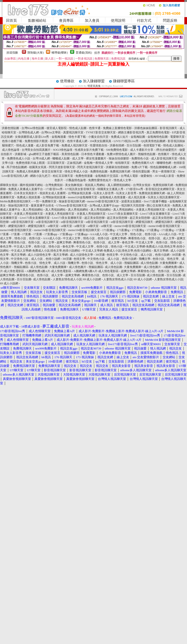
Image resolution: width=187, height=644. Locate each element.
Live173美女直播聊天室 (123, 214)
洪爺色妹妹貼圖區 (146, 128)
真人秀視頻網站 (33, 210)
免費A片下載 (140, 167)
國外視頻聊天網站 (31, 185)
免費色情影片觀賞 (36, 141)
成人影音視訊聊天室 (164, 158)
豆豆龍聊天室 (56, 163)
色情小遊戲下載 (12, 141)
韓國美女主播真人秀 (110, 189)
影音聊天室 (57, 141)
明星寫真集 (94, 86)
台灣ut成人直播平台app (104, 206)
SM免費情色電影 (117, 150)
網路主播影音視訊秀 (131, 132)
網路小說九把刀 (40, 176)
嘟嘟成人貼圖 (61, 158)
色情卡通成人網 (77, 141)
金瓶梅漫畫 (59, 137)
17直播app (51, 234)
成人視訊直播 (137, 197)
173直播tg (108, 230)
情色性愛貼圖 (141, 171)
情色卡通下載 (77, 137)
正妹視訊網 (74, 163)
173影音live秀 (54, 189)
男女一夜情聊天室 (164, 171)
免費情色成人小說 (19, 158)
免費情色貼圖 (99, 171)
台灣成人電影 (129, 176)
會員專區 (66, 21)
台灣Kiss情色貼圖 (33, 128)
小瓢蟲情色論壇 (76, 180)
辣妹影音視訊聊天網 (72, 201)
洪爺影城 (20, 154)
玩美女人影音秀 (104, 193)
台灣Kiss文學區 (51, 132)
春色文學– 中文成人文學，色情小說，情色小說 (152, 242)
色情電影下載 (152, 145)
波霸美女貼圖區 (131, 201)
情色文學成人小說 (76, 171)
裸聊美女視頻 (9, 185)
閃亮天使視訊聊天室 (90, 167)
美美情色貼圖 (70, 154)
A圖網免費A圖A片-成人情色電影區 (49, 271)
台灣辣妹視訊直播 (80, 193)
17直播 (180, 230)
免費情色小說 (140, 158)
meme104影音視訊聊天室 (103, 201)
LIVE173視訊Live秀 (126, 141)
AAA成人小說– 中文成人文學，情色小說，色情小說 (123, 234)
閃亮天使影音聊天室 (62, 167)
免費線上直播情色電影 (117, 128)
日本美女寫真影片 (26, 193)
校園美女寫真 (38, 167)
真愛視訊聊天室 (73, 132)
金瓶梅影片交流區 (107, 176)
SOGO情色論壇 (63, 150)
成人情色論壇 (11, 150)
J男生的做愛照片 (166, 150)
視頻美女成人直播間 (53, 193)
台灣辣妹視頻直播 (54, 197)
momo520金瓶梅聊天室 (83, 197)
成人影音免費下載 (47, 145)
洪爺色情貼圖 (10, 128)
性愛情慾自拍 (99, 145)
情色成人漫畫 (25, 145)
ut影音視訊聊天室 (22, 222)
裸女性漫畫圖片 (96, 158)
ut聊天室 (53, 226)
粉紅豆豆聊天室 (63, 176)
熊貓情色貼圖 (147, 154)
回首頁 (11, 21)
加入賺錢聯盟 (94, 81)
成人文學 (78, 158)
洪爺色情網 (117, 145)
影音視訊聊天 (168, 128)
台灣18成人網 (41, 158)
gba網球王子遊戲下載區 (44, 154)
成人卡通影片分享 (142, 150)
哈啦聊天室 (122, 163)
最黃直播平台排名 (42, 206)
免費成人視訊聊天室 (74, 145)
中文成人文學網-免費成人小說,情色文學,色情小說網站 (46, 251)
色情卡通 (95, 128)
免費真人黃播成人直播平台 (26, 189)
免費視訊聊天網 (120, 171)
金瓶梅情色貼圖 (158, 137)
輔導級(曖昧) (60, 53)
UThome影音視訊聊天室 (72, 206)
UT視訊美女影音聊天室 (80, 189)
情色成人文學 (122, 180)
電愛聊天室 (177, 137)
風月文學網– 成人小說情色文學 (31, 255)
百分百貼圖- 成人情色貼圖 (147, 275)
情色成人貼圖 (78, 128)
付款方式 (144, 21)
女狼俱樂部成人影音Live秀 (32, 137)
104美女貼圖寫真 (100, 141)
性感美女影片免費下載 (89, 150)
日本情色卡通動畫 (93, 154)
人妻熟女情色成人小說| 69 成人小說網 (77, 279)
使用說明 (118, 21)
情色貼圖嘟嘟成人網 (163, 167)
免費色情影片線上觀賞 (30, 163)
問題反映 (170, 21)
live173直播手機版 (155, 201)
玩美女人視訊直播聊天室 (164, 197)
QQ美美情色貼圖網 (153, 141)
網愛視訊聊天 (144, 222)
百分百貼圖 (134, 145)
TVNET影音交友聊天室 (101, 132)
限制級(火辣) (36, 53)
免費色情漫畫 (84, 176)
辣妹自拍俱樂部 (119, 158)
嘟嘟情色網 (164, 163)
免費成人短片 (120, 137)
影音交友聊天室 (52, 171)
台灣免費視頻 (54, 185)
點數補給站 (37, 21)
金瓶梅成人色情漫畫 (113, 197)
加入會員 (92, 21)
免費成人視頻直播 (28, 197)
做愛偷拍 (146, 176)
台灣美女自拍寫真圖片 (36, 150)
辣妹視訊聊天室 (18, 206)
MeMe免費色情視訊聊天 (15, 201)
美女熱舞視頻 (74, 185)
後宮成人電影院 (57, 128)
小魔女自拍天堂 (98, 137)
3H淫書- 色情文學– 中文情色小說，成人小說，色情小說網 (132, 255)
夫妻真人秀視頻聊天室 (150, 210)
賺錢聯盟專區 (124, 81)
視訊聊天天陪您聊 (133, 206)
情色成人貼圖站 (173, 145)
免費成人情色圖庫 (28, 171)
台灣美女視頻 (142, 185)
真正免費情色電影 (158, 132)
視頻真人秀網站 (95, 185)
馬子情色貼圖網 (17, 167)
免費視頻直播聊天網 (152, 193)
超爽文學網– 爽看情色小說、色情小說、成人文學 (143, 238)
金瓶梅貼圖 (138, 137)
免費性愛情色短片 (100, 180)
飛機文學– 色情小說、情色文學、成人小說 (38, 263)
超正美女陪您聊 (94, 218)
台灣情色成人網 (29, 132)
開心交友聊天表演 (158, 206)
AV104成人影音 (164, 176)
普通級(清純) (84, 53)
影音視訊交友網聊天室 (160, 189)
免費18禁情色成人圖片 (121, 154)
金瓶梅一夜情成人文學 (98, 163)
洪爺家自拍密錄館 (117, 167)
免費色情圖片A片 (143, 163)
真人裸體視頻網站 (119, 185)
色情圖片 (164, 154)
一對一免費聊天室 (45, 201)
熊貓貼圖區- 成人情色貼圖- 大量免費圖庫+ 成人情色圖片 (50, 267)
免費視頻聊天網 (163, 185)
